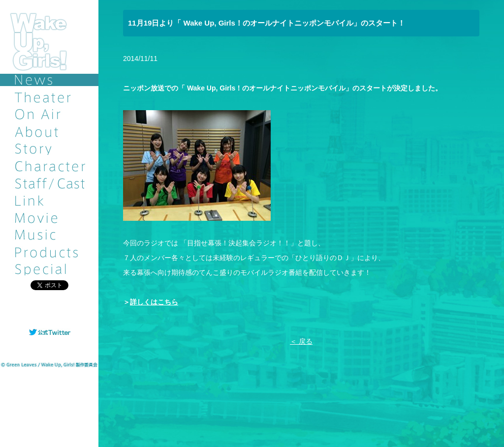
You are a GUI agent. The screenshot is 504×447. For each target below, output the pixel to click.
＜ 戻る (301, 341)
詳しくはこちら (154, 302)
